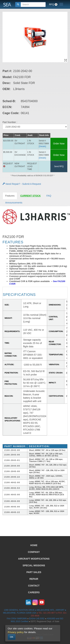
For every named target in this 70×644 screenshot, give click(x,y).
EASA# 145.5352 (37, 619)
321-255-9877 (49, 613)
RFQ (53, 4)
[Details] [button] (42, 146)
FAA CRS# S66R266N (17, 619)
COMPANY (34, 552)
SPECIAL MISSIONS (34, 565)
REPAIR (34, 579)
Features (10, 196)
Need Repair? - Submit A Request (22, 184)
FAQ (49, 196)
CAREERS (34, 592)
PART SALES (34, 572)
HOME (34, 545)
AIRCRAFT (34, 559)
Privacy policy (16, 632)
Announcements (14, 203)
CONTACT (34, 586)
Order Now (59, 144)
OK (12, 637)
